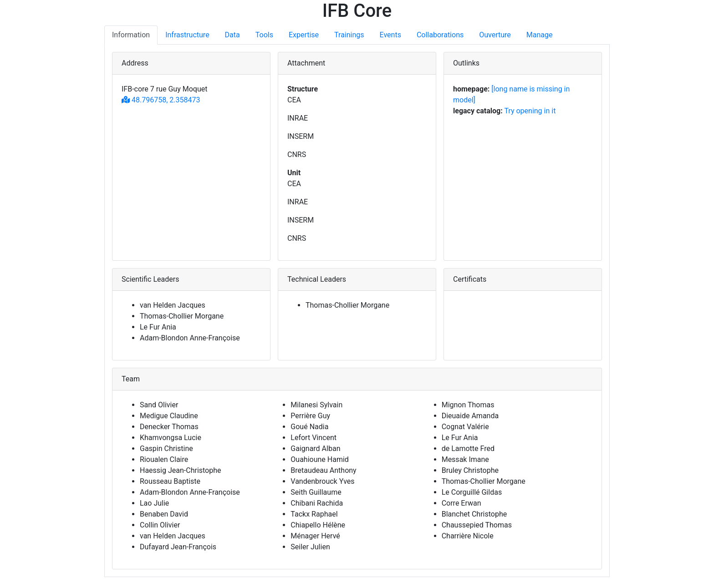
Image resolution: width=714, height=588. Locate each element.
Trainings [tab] (349, 35)
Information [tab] (131, 35)
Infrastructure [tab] (187, 35)
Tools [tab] (264, 35)
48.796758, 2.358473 (161, 100)
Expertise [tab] (304, 35)
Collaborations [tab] (440, 35)
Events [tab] (390, 35)
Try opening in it (530, 111)
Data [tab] (232, 35)
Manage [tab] (540, 35)
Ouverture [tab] (495, 35)
